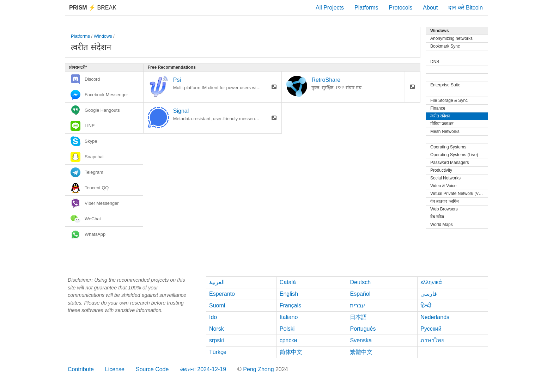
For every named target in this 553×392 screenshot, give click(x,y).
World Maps (442, 225)
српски (288, 340)
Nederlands (435, 317)
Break (93, 8)
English (289, 294)
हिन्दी (426, 305)
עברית (357, 305)
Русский (431, 329)
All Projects (330, 8)
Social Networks (445, 178)
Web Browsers (444, 209)
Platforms (366, 8)
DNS (435, 62)
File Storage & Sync (449, 100)
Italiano (289, 317)
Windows (103, 36)
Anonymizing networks (451, 38)
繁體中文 (361, 352)
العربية (217, 282)
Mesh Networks (445, 131)
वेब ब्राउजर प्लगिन (445, 201)
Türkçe (218, 352)
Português (363, 329)
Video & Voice (443, 186)
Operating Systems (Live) (454, 155)
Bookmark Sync (445, 46)
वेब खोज (437, 217)
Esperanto (222, 294)
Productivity (441, 170)
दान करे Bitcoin (466, 8)
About (430, 8)
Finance (438, 108)
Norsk (217, 329)
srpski (217, 340)
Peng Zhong (259, 369)
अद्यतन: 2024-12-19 (203, 369)
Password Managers (449, 163)
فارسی (429, 294)
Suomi (217, 305)
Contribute (81, 369)
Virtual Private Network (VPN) (458, 194)
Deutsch (360, 282)
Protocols (401, 8)
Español (360, 294)
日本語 (358, 317)
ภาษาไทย (432, 340)
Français (290, 305)
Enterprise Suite (445, 85)
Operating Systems (448, 147)
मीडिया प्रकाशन (442, 124)
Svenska (361, 340)
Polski (287, 329)
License (115, 369)
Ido (213, 317)
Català (288, 282)
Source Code (152, 369)
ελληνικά (431, 282)
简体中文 (291, 352)
